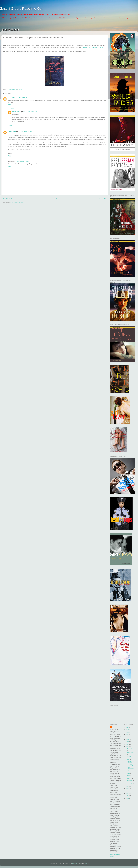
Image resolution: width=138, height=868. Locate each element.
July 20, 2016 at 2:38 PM (22, 161)
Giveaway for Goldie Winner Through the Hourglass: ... (131, 766)
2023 (127, 730)
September (130, 753)
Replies (12, 108)
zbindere (75, 863)
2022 (127, 732)
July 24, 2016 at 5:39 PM (30, 112)
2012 (127, 793)
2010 (127, 798)
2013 (127, 791)
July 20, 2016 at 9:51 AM (25, 132)
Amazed (10, 98)
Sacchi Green (16, 112)
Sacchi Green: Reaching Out (21, 9)
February (130, 781)
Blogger (87, 863)
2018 (127, 742)
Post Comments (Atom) (17, 202)
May (129, 776)
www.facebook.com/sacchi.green (93, 47)
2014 (127, 789)
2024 (127, 727)
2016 (127, 747)
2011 (127, 796)
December (130, 749)
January (130, 783)
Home (55, 198)
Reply (9, 105)
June (129, 773)
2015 (127, 786)
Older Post (102, 198)
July (129, 759)
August (129, 757)
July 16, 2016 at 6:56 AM (20, 98)
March (129, 778)
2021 (127, 734)
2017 (127, 744)
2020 (127, 737)
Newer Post (8, 198)
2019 (127, 739)
